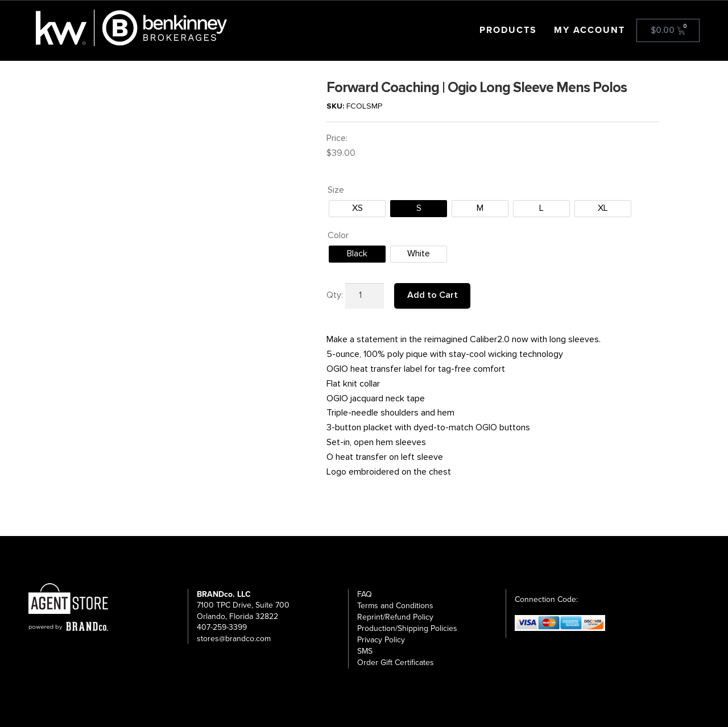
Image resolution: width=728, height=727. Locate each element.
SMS (365, 651)
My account (590, 30)
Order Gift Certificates (396, 662)
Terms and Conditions (395, 606)
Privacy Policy (381, 640)
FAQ (365, 594)
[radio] (357, 209)
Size (336, 190)
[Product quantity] (365, 296)
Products (508, 30)
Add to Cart (433, 295)
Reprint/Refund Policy (395, 617)
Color (338, 235)
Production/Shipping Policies (407, 628)
